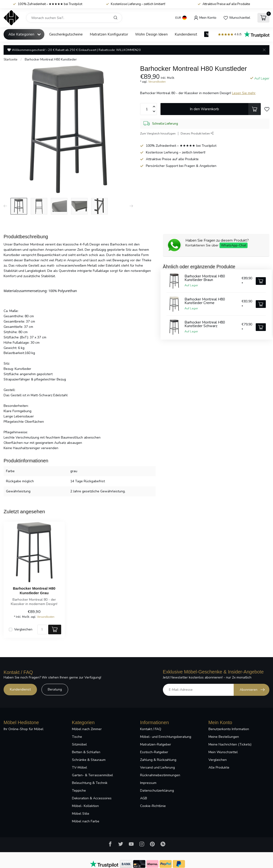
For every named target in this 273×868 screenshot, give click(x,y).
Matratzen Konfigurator (109, 34)
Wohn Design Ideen (151, 34)
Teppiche (79, 791)
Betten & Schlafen (86, 752)
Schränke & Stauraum (89, 760)
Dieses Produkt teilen (197, 133)
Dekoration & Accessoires (92, 798)
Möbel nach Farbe (86, 821)
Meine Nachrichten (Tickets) (230, 744)
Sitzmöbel (79, 744)
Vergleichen (23, 629)
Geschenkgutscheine (66, 34)
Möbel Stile (81, 814)
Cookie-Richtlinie (153, 806)
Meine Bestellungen (224, 737)
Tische (77, 737)
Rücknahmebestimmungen (160, 775)
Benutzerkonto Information (229, 729)
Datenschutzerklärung (157, 791)
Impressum (148, 783)
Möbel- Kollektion (85, 806)
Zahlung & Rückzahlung (158, 760)
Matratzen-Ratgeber (156, 744)
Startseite (11, 60)
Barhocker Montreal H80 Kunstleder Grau (34, 590)
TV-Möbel (80, 767)
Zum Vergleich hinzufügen (158, 133)
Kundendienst (186, 34)
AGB (144, 798)
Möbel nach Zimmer (87, 729)
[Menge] (42, 630)
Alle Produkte (219, 767)
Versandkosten (157, 82)
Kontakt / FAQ (151, 729)
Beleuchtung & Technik (90, 783)
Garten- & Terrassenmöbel (92, 775)
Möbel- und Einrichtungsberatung (166, 737)
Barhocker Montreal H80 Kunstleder (51, 60)
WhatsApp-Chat (234, 245)
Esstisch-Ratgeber (154, 752)
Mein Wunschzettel (223, 752)
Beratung (55, 689)
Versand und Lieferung (157, 767)
